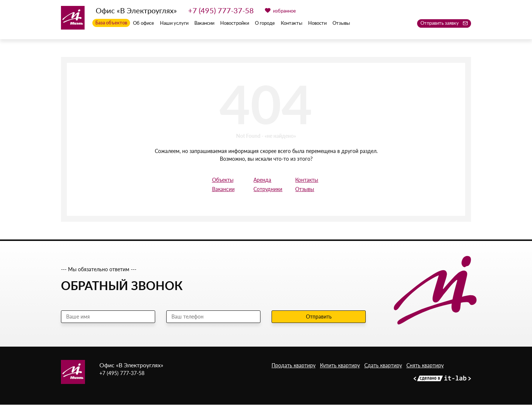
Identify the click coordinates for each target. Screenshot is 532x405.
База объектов (111, 23)
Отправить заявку (444, 23)
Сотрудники (266, 189)
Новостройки (235, 23)
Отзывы (341, 23)
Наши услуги (174, 23)
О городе (265, 23)
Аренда (262, 180)
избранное (280, 11)
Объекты (223, 180)
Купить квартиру (340, 366)
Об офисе (144, 23)
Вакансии (204, 23)
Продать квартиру (294, 366)
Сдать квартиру (383, 366)
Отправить (319, 317)
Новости (317, 23)
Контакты (291, 23)
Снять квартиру (425, 366)
